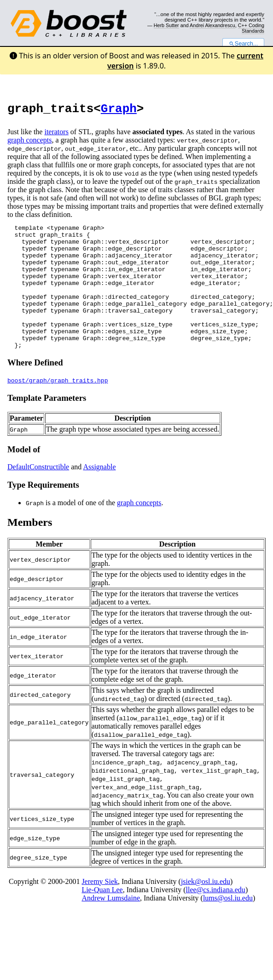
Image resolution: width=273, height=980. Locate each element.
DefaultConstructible (38, 494)
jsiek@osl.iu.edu (206, 909)
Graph (119, 110)
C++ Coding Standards (251, 28)
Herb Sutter (166, 25)
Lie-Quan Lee (102, 917)
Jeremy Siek (100, 909)
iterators (56, 134)
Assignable (99, 494)
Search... (243, 44)
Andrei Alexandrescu (212, 25)
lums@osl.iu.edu (228, 926)
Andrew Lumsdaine (111, 926)
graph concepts (29, 143)
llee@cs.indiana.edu (216, 917)
